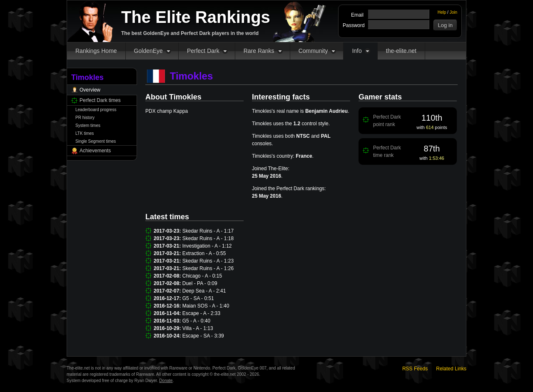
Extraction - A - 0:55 (204, 253)
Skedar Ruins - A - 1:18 (208, 238)
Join (453, 12)
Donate (166, 381)
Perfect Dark (203, 51)
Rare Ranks (259, 51)
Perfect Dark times (100, 100)
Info (357, 51)
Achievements (95, 151)
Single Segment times (96, 141)
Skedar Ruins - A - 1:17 (208, 231)
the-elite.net (401, 51)
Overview (90, 90)
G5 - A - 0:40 (196, 321)
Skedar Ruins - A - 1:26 (208, 268)
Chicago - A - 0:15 (202, 276)
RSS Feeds (415, 369)
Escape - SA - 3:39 (203, 336)
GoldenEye (148, 51)
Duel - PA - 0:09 (200, 283)
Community (313, 51)
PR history (85, 118)
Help (442, 12)
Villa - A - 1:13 (198, 328)
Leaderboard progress (96, 110)
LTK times (85, 133)
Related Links (451, 369)
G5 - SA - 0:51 (198, 298)
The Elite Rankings (196, 17)
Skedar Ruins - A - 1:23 (208, 261)
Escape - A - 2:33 (201, 313)
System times (88, 125)
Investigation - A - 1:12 (207, 246)
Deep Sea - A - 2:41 (204, 291)
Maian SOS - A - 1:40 (206, 306)
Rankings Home (96, 51)
